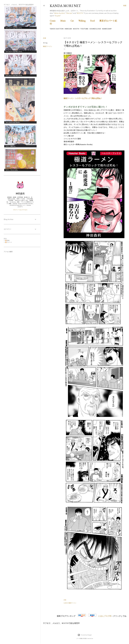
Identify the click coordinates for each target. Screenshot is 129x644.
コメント (9, 242)
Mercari (69, 13)
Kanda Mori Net (65, 6)
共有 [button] (45, 38)
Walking (84, 21)
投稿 (7, 240)
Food (95, 21)
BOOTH (80, 13)
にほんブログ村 (105, 616)
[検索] (125, 6)
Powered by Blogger (85, 635)
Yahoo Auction (59, 13)
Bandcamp (107, 29)
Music (65, 21)
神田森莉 (20, 194)
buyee (58, 16)
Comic (55, 21)
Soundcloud (95, 29)
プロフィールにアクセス (20, 210)
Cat (74, 21)
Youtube (84, 29)
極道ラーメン (48, 46)
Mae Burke (90, 638)
